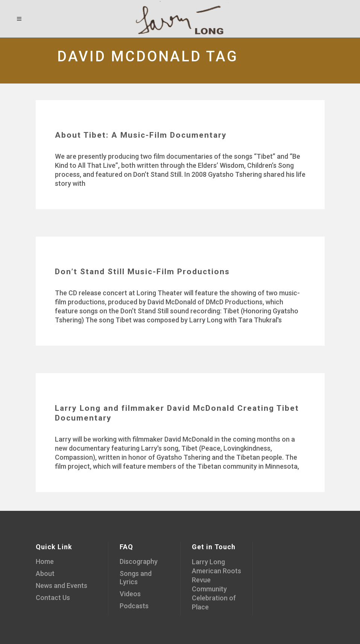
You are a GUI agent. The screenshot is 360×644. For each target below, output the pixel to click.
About (45, 573)
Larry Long (208, 562)
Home (45, 561)
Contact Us (53, 598)
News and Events (62, 586)
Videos (130, 594)
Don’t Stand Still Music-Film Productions (142, 272)
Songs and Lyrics (136, 578)
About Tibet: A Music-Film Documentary (141, 135)
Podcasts (134, 606)
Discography (139, 561)
